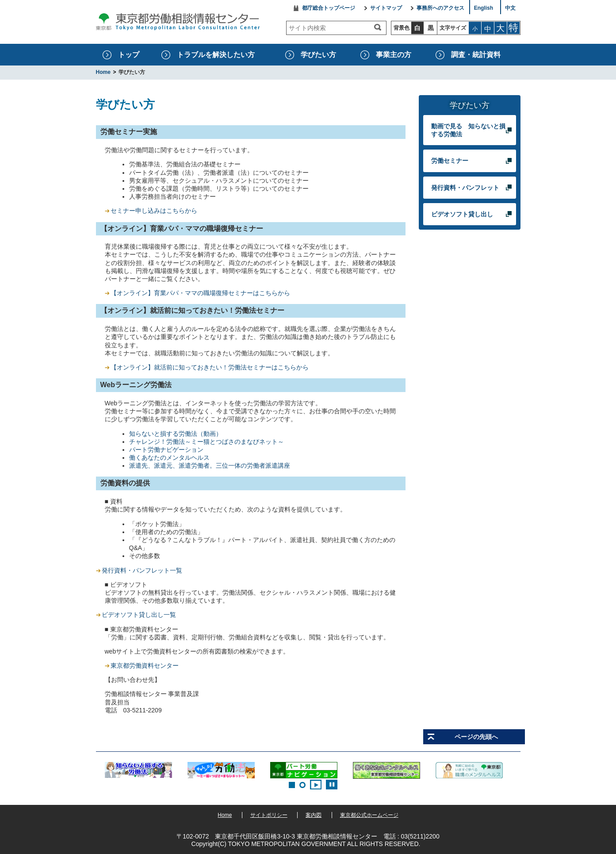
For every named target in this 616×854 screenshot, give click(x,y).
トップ (129, 55)
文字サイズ (453, 28)
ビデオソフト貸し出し (462, 214)
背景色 (402, 28)
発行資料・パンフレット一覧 (142, 570)
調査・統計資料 (476, 55)
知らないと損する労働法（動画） (176, 434)
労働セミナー (450, 160)
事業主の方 (394, 55)
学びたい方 (318, 55)
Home (225, 815)
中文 (510, 8)
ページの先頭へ (476, 737)
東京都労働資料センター (145, 666)
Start (316, 785)
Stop (332, 785)
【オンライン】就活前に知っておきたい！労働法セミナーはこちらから (210, 367)
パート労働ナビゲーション (166, 450)
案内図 (314, 815)
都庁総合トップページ (329, 8)
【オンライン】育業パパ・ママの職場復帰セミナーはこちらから (198, 293)
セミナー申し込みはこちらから (154, 211)
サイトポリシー (269, 815)
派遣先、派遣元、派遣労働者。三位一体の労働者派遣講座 (210, 465)
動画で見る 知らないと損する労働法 (468, 130)
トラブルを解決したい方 (216, 55)
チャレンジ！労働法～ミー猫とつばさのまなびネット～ (207, 442)
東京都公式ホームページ (369, 815)
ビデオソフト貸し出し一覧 (139, 615)
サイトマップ (386, 8)
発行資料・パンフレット (465, 187)
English (484, 8)
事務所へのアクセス (440, 8)
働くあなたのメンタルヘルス (169, 458)
